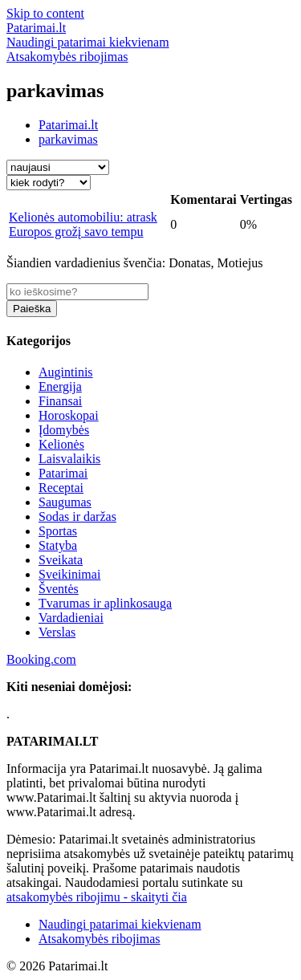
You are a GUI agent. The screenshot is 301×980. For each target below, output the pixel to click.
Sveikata (61, 560)
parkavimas (68, 139)
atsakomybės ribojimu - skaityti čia (97, 897)
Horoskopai (69, 415)
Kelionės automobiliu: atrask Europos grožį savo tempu (83, 224)
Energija (60, 386)
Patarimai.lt (68, 125)
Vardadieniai (71, 618)
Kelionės (61, 444)
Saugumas (65, 502)
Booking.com (41, 659)
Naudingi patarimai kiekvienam (120, 924)
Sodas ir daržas (77, 516)
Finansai (60, 401)
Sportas (58, 531)
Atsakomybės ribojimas (100, 939)
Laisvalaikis (69, 459)
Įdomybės (64, 430)
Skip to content (45, 13)
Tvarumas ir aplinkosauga (105, 603)
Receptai (61, 488)
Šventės (59, 589)
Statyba (58, 545)
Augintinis (66, 372)
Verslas (57, 632)
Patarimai (63, 473)
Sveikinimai (69, 574)
